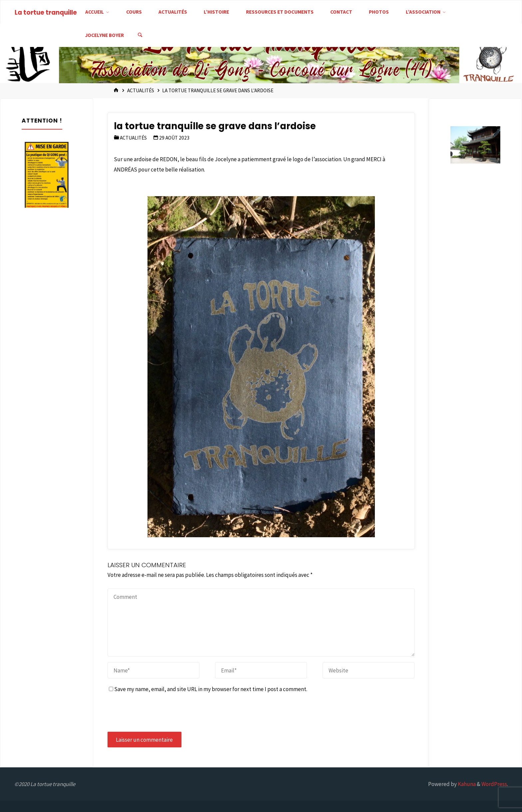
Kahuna (466, 784)
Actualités (141, 90)
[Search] (140, 35)
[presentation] (158, 713)
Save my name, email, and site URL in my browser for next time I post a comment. (208, 689)
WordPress (494, 784)
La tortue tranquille (46, 12)
